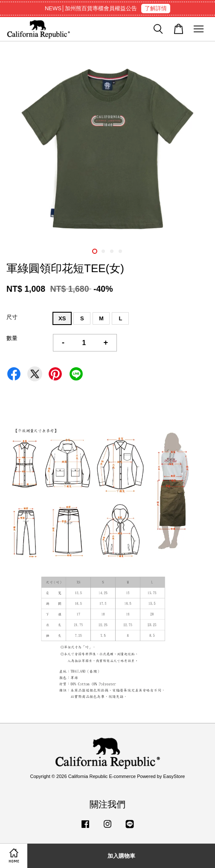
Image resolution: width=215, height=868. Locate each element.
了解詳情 (156, 8)
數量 (12, 338)
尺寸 (12, 317)
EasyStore (174, 776)
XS (62, 318)
